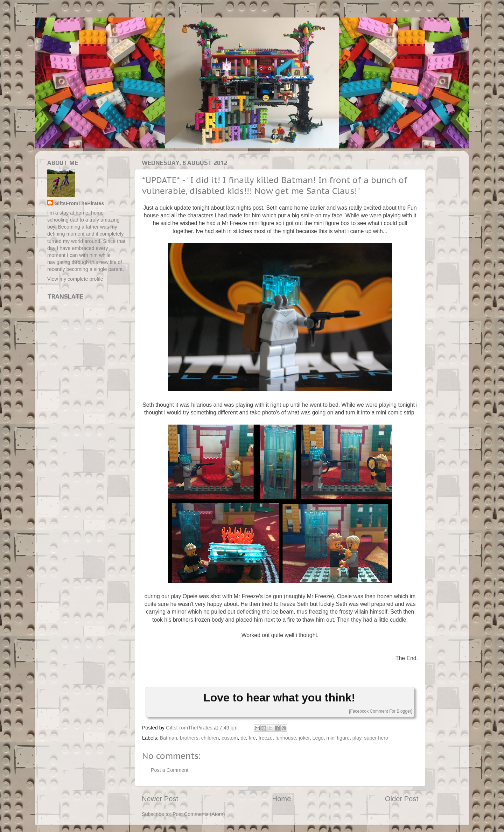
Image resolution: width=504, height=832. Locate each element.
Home (282, 799)
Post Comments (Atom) (199, 814)
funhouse (286, 738)
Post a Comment (170, 770)
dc (243, 738)
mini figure (338, 738)
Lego (318, 738)
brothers (189, 738)
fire (252, 738)
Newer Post (160, 799)
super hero (376, 738)
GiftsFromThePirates (79, 203)
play (357, 738)
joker (304, 738)
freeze (266, 738)
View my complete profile (75, 279)
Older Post (402, 799)
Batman (168, 738)
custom (230, 738)
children (210, 738)
